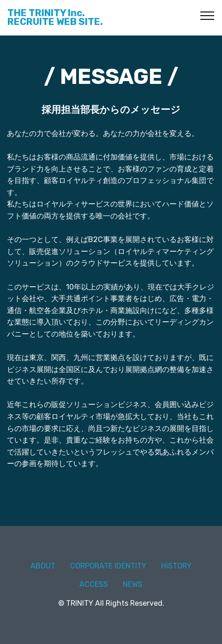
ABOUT (43, 566)
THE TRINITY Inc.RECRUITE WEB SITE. (55, 18)
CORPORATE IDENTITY (108, 566)
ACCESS (94, 584)
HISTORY (176, 566)
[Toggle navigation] (207, 15)
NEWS (133, 584)
